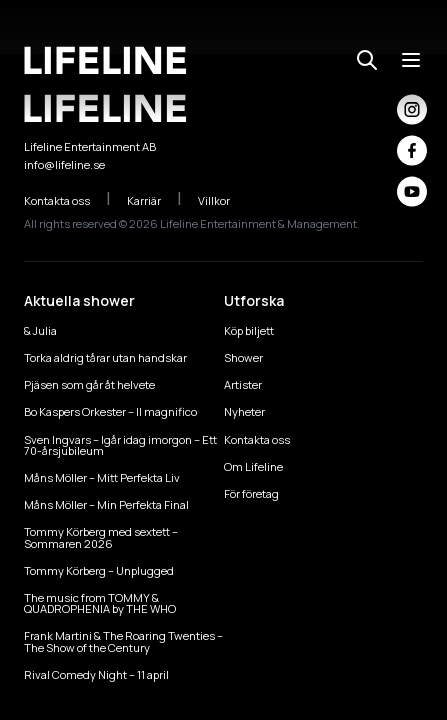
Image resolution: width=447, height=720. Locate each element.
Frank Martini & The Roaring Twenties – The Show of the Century (123, 641)
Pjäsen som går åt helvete (89, 384)
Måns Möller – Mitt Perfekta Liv (102, 477)
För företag (251, 493)
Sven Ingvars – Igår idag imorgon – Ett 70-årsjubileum (120, 445)
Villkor (224, 200)
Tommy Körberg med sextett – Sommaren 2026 (101, 537)
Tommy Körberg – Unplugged (99, 570)
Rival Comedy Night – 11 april (96, 674)
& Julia (40, 330)
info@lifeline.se (64, 164)
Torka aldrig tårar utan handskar (105, 357)
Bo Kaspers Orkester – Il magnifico (110, 411)
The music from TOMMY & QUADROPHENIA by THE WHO (100, 603)
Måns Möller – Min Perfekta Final (106, 504)
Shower (243, 357)
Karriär (154, 200)
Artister (243, 384)
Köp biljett (249, 330)
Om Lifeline (253, 466)
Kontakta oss (67, 200)
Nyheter (244, 411)
